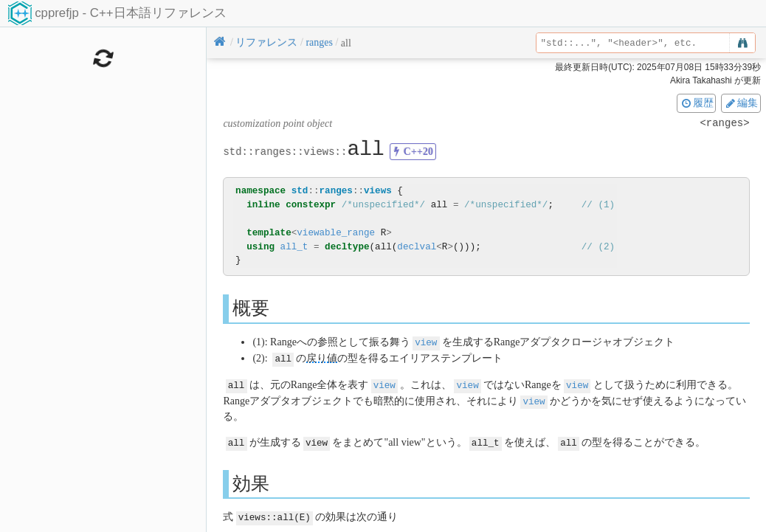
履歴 (697, 103)
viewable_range (336, 233)
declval (417, 247)
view (426, 342)
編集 (741, 103)
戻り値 (322, 357)
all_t (294, 247)
